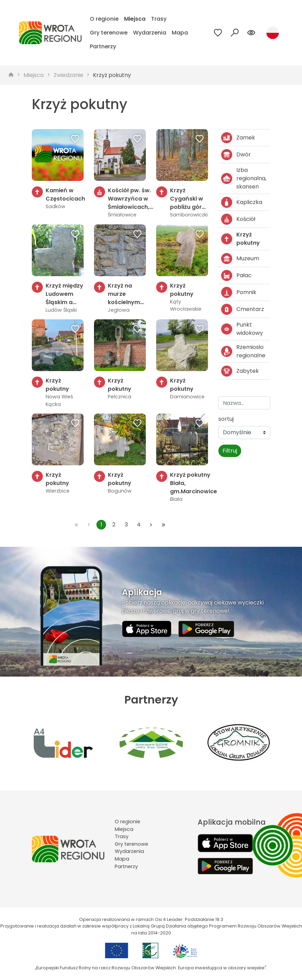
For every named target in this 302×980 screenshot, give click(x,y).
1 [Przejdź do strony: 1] (101, 525)
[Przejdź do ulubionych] (218, 33)
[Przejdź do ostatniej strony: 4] (163, 525)
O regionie (104, 19)
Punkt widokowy (242, 329)
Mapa (180, 33)
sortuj (226, 419)
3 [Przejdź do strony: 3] (126, 525)
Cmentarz (243, 309)
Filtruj (230, 451)
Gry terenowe (109, 33)
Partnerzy (103, 46)
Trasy (159, 19)
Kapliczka (242, 202)
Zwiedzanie (68, 75)
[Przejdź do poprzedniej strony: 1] (89, 525)
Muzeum (240, 259)
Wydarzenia (150, 33)
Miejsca (135, 19)
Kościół (238, 219)
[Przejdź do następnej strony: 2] (151, 525)
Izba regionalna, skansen (244, 178)
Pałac (236, 275)
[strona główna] (11, 75)
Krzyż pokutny (112, 75)
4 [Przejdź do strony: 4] (139, 525)
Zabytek (240, 371)
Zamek (238, 138)
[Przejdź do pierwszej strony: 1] (76, 525)
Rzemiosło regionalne (243, 351)
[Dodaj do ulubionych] (75, 139)
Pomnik (239, 292)
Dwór (236, 155)
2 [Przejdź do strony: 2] (114, 525)
